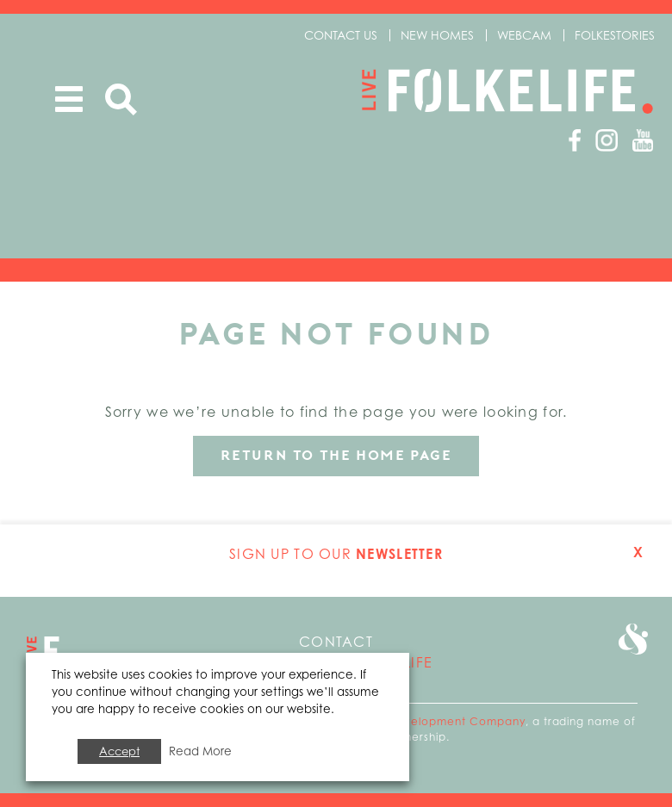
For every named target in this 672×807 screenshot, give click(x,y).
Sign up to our (336, 554)
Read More (200, 751)
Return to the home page (336, 455)
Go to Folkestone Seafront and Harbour (633, 639)
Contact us (341, 35)
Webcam (524, 35)
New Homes (437, 35)
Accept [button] (119, 751)
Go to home (48, 652)
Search (121, 99)
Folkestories (615, 35)
